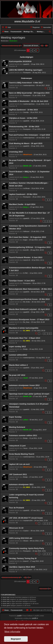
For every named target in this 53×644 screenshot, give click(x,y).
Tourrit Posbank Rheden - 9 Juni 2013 (26, 257)
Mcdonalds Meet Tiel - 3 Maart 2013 (25, 338)
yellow (26, 420)
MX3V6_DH (27, 166)
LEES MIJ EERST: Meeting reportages (26, 70)
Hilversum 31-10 (16, 528)
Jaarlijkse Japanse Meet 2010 (22, 567)
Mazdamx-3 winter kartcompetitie (24, 328)
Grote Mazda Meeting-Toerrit (22, 454)
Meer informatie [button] (12, 632)
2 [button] (31, 50)
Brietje (25, 349)
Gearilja (26, 112)
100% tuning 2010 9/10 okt (21, 538)
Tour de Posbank (17, 508)
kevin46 (26, 250)
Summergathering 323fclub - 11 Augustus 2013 (30, 247)
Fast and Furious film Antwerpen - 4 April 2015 (30, 135)
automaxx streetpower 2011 (21, 484)
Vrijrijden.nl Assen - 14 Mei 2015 (23, 118)
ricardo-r (26, 531)
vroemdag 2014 (16, 152)
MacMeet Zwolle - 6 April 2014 (22, 204)
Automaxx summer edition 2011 (23, 435)
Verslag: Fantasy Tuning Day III (23, 558)
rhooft (25, 378)
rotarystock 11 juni (17, 446)
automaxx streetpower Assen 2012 (24, 385)
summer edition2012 (18, 355)
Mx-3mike (27, 302)
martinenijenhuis (29, 85)
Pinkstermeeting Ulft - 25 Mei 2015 (24, 127)
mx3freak (26, 188)
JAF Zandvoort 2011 (18, 474)
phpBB (19, 616)
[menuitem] (8, 27)
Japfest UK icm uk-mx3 (19, 464)
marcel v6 (27, 260)
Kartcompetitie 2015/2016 (20, 61)
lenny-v (26, 177)
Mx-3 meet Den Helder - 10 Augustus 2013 (27, 237)
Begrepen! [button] (16, 639)
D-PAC (26, 273)
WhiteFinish (28, 155)
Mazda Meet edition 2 (18, 365)
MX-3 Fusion (28, 570)
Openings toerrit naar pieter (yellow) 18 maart (29, 394)
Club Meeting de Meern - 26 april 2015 (26, 143)
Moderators (13, 41)
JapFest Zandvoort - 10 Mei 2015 (23, 110)
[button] (38, 50)
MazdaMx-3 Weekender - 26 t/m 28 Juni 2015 (29, 101)
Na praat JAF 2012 (17, 375)
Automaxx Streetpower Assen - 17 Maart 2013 (29, 319)
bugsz (25, 240)
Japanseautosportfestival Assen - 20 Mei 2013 (29, 299)
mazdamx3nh (28, 520)
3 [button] (34, 50)
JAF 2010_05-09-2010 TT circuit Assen (26, 518)
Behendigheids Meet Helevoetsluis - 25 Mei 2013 (30, 289)
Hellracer (26, 231)
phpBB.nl (35, 618)
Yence (25, 448)
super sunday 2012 (17, 347)
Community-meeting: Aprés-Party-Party (26, 548)
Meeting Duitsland (17, 427)
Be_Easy (26, 322)
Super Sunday (15, 417)
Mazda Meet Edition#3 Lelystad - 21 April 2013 (29, 309)
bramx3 (26, 561)
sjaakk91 (26, 64)
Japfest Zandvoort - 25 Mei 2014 (23, 194)
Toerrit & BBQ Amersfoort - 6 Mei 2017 (26, 83)
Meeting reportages (13, 38)
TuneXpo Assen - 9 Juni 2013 (22, 281)
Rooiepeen (27, 73)
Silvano (26, 541)
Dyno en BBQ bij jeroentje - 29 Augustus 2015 (29, 93)
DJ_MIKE (27, 331)
